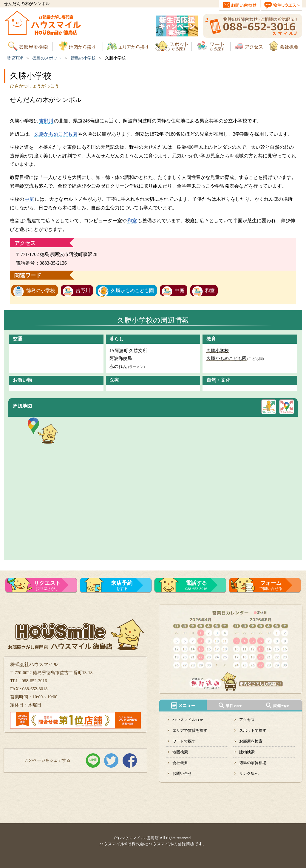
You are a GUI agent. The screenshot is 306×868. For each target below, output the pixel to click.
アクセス (247, 720)
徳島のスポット (47, 58)
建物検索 (247, 752)
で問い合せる (271, 585)
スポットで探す (253, 730)
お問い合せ (182, 773)
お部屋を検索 (251, 741)
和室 (132, 221)
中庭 (30, 199)
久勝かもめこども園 (56, 134)
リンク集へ (249, 773)
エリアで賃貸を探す (190, 730)
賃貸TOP (15, 58)
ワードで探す (184, 741)
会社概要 (180, 763)
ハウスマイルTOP (188, 720)
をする (122, 585)
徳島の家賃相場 (253, 763)
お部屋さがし (47, 585)
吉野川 (46, 121)
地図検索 (180, 752)
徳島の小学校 (83, 58)
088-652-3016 (196, 585)
